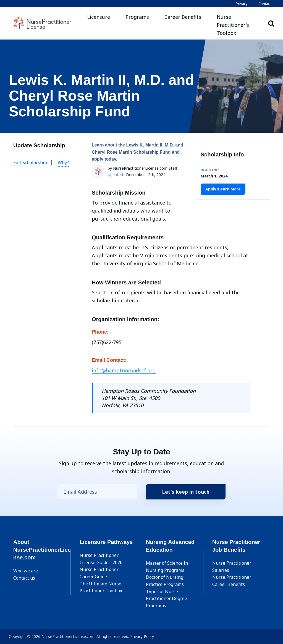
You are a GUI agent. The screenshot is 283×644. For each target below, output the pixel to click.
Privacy (242, 4)
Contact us (24, 578)
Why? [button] (63, 163)
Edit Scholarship (30, 163)
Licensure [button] (99, 17)
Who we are (26, 571)
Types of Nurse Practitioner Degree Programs (167, 599)
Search (271, 23)
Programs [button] (137, 17)
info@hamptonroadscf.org (124, 370)
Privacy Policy (142, 636)
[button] (236, 25)
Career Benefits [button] (183, 17)
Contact (265, 4)
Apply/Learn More (223, 189)
